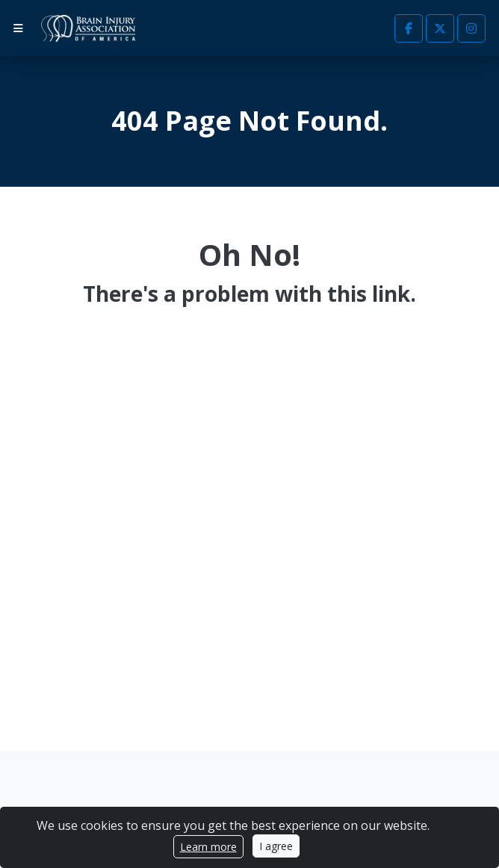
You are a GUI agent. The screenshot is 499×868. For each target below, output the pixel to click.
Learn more (208, 847)
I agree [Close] (276, 846)
